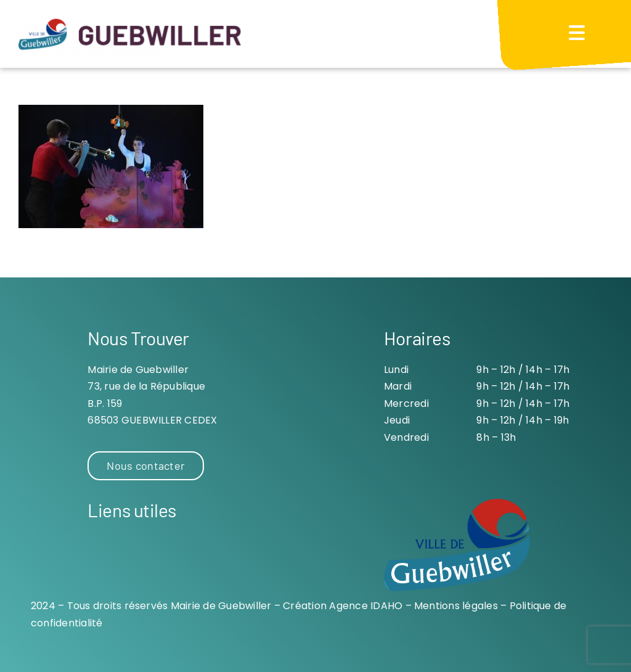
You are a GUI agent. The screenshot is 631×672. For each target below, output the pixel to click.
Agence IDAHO (366, 606)
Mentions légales (456, 606)
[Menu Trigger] (577, 32)
